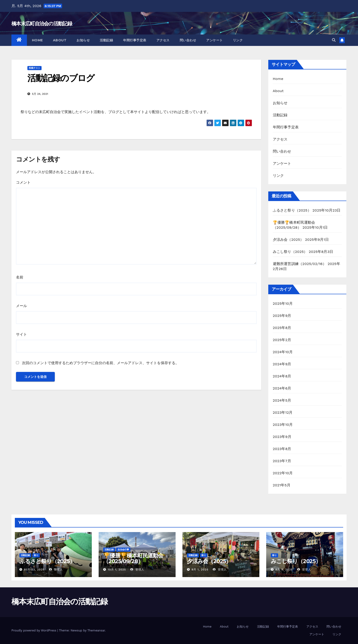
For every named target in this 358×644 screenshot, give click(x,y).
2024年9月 (282, 364)
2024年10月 (283, 352)
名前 (20, 277)
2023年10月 (283, 425)
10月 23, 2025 (34, 570)
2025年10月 (283, 303)
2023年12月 (283, 412)
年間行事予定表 (135, 40)
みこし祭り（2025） (290, 252)
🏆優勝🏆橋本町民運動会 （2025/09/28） (133, 558)
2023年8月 (282, 449)
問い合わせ (188, 40)
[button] (334, 40)
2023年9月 (282, 437)
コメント (23, 182)
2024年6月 (282, 388)
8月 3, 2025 (284, 570)
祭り (36, 555)
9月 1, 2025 (200, 570)
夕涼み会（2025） (288, 240)
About (60, 40)
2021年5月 (282, 485)
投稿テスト (34, 68)
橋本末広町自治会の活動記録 (42, 24)
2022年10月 (283, 473)
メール (21, 306)
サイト (21, 334)
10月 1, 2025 (117, 570)
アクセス (163, 40)
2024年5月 (282, 400)
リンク (238, 40)
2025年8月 (282, 328)
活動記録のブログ (61, 78)
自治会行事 (123, 550)
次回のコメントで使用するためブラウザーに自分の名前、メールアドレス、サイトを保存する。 (100, 363)
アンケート (215, 40)
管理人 (56, 570)
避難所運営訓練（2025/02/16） (300, 264)
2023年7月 (282, 461)
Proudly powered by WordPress (34, 630)
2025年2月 (282, 340)
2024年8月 (282, 376)
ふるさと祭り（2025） (292, 210)
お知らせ (83, 40)
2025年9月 (282, 316)
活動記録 (106, 40)
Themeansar (96, 630)
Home (37, 40)
